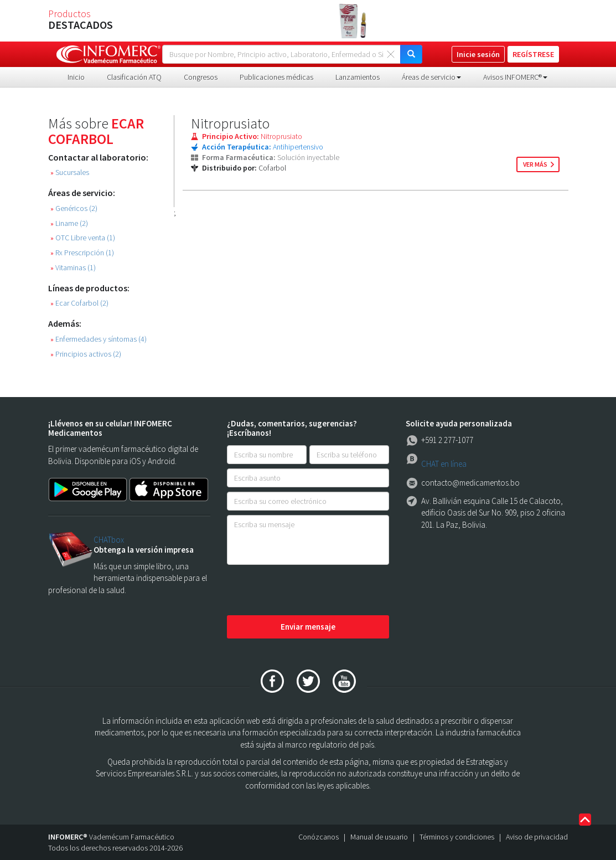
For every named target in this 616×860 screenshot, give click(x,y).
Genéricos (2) (74, 208)
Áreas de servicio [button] (431, 77)
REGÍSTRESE (533, 54)
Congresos (201, 77)
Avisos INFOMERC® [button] (515, 77)
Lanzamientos (358, 77)
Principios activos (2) (86, 354)
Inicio (76, 77)
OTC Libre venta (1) (83, 238)
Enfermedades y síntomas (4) (99, 339)
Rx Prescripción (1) (82, 253)
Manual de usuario (379, 837)
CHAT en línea (444, 464)
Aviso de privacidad (537, 837)
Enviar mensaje (308, 627)
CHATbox (109, 540)
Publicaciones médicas (276, 77)
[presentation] (311, 591)
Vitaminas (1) (73, 268)
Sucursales (70, 172)
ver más (535, 164)
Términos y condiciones (457, 837)
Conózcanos (319, 837)
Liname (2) (69, 223)
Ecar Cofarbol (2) (79, 303)
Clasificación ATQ (134, 77)
